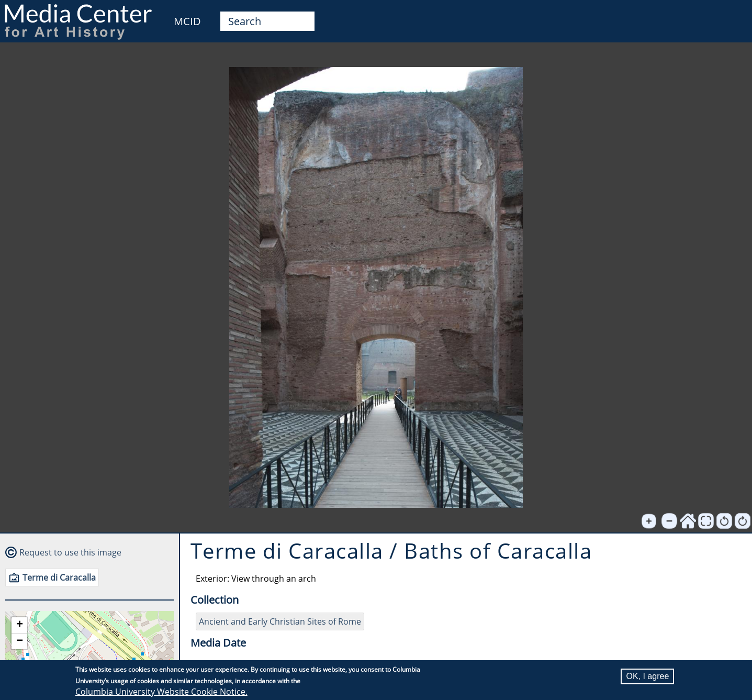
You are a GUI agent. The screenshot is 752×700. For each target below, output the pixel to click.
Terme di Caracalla (59, 577)
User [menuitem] (732, 15)
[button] (19, 625)
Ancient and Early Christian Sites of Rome (280, 621)
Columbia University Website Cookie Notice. (161, 692)
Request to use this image (70, 552)
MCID (187, 21)
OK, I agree (647, 676)
